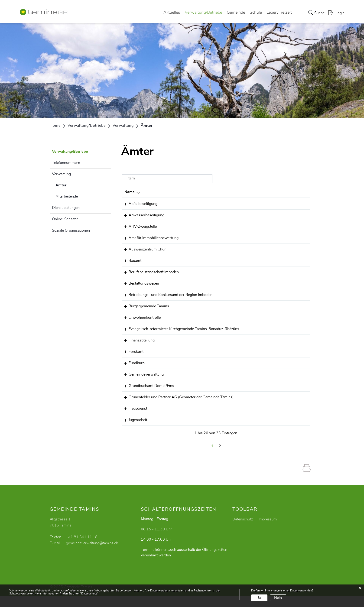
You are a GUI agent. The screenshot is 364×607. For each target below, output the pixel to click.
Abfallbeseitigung (139, 204)
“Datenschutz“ (89, 594)
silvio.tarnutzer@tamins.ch (276, 420)
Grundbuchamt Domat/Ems (147, 391)
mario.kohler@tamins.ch (274, 204)
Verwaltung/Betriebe (203, 13)
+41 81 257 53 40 (232, 238)
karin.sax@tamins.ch (271, 227)
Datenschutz (243, 530)
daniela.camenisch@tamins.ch (279, 261)
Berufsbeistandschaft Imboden (149, 272)
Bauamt (131, 261)
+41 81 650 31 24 (232, 272)
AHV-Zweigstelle (138, 227)
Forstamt (132, 357)
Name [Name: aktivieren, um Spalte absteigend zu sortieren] (130, 192)
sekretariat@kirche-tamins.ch (278, 329)
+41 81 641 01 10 (232, 431)
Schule (256, 13)
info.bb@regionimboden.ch (276, 272)
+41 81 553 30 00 (232, 403)
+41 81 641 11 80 (232, 283)
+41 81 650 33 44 (232, 391)
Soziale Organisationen (71, 230)
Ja (259, 598)
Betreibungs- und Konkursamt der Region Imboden (166, 295)
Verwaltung (61, 174)
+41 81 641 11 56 (232, 329)
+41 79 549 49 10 (232, 420)
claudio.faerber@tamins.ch (276, 357)
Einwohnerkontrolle (140, 318)
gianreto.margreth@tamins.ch (278, 346)
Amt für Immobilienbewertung (149, 238)
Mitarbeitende (67, 196)
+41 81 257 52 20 (232, 249)
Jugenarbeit (134, 431)
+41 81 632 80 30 (232, 295)
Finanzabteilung (137, 346)
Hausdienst (134, 420)
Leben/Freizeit (279, 13)
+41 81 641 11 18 (232, 227)
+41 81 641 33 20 (232, 204)
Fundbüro (132, 369)
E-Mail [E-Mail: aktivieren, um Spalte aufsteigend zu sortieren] (259, 192)
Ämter (73, 185)
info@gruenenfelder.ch (272, 403)
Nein (278, 598)
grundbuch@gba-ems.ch (274, 391)
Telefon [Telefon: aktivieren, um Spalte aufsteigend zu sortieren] (223, 192)
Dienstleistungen (66, 208)
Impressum (268, 530)
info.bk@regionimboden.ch (276, 295)
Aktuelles (172, 13)
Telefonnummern (66, 163)
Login (340, 13)
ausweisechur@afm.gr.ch (275, 249)
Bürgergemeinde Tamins (145, 306)
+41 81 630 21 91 (232, 346)
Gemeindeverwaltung (142, 380)
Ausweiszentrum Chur (143, 249)
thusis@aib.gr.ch (268, 238)
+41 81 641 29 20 (232, 306)
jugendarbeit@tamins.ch (274, 431)
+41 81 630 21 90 (232, 357)
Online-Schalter (65, 219)
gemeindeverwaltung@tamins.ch (281, 369)
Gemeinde (236, 13)
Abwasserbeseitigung (142, 215)
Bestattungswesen (140, 283)
